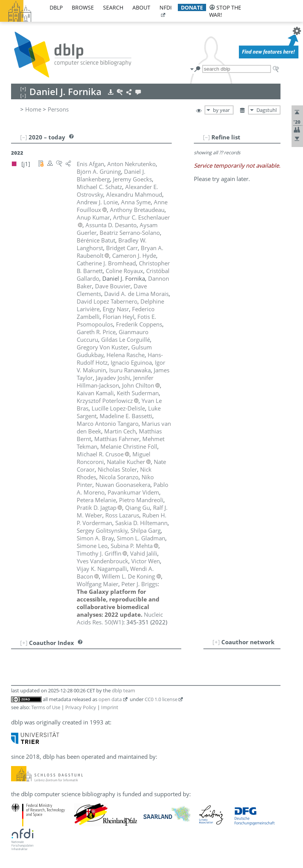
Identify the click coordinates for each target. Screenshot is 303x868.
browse (83, 7)
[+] (216, 642)
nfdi (166, 7)
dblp (56, 7)
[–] (206, 137)
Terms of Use (46, 707)
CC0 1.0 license (161, 699)
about (141, 7)
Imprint (110, 707)
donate (192, 7)
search (113, 7)
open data (110, 699)
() (120, 618)
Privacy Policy (81, 707)
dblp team (123, 690)
